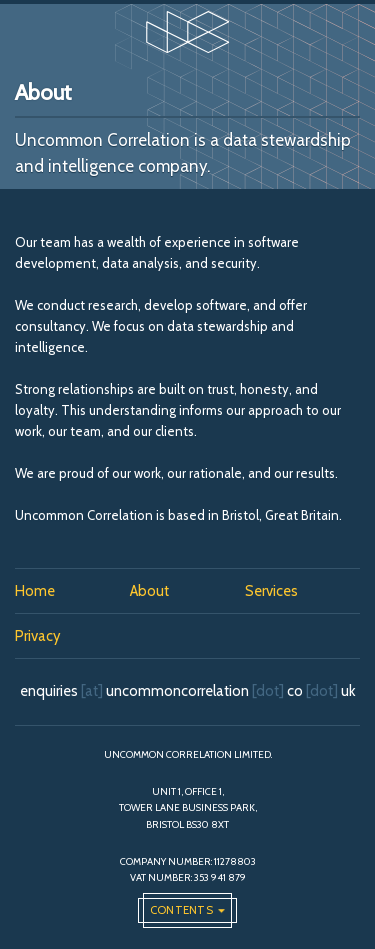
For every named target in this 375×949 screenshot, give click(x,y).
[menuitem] (72, 591)
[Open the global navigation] (188, 910)
